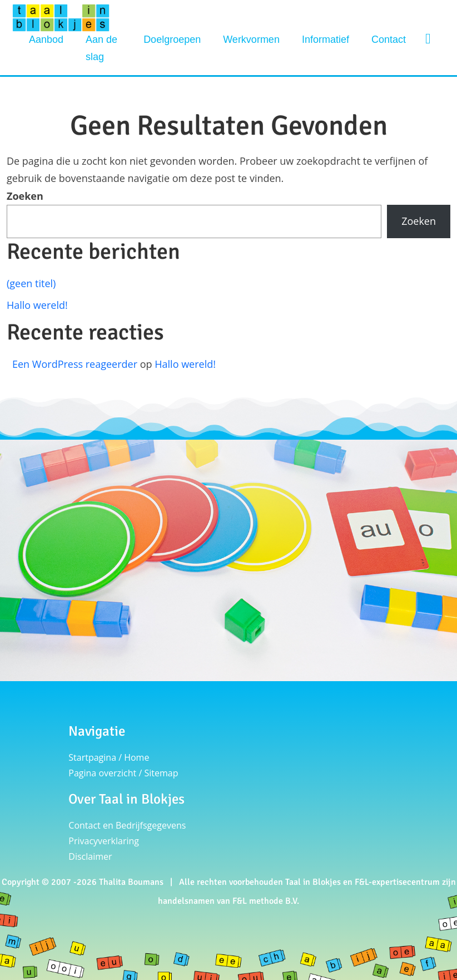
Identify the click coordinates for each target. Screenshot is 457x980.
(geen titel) (31, 283)
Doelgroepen (172, 40)
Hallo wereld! (37, 305)
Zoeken (25, 196)
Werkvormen (251, 40)
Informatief (326, 40)
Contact (389, 40)
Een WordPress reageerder (75, 364)
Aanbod (46, 40)
